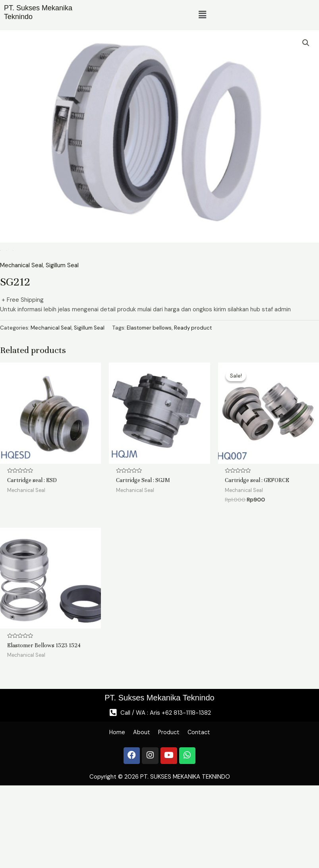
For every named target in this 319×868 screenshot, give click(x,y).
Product (171, 809)
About (138, 809)
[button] (203, 15)
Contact (207, 809)
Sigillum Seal (63, 339)
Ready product (198, 400)
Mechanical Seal (22, 339)
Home (108, 809)
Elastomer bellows (152, 400)
